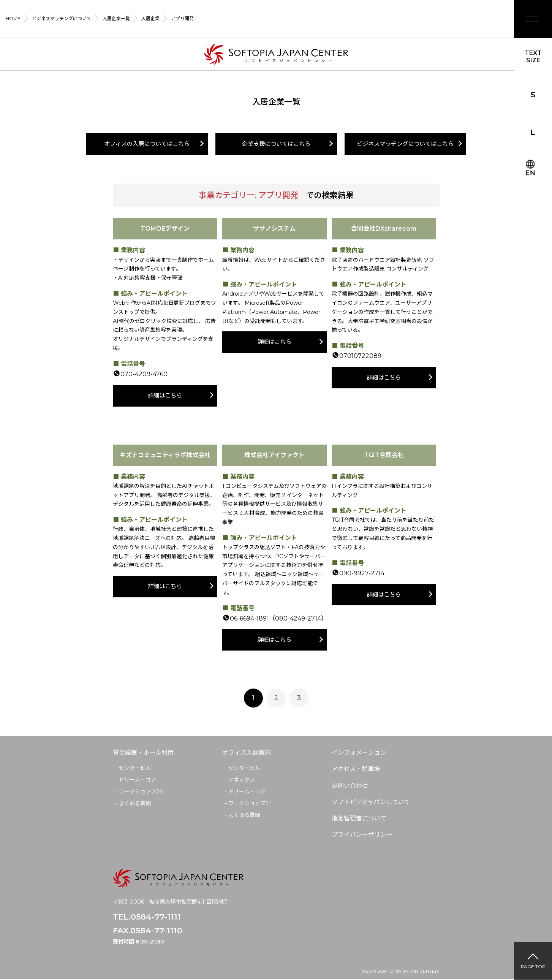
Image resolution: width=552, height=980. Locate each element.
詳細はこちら (165, 396)
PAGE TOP (533, 967)
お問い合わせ (350, 786)
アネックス (242, 781)
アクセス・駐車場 (356, 770)
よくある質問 (135, 804)
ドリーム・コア (138, 781)
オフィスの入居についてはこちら (147, 144)
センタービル (135, 769)
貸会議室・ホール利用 (143, 754)
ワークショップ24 (141, 793)
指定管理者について (359, 819)
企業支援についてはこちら (276, 144)
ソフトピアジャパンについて (371, 803)
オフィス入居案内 (247, 754)
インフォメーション (359, 754)
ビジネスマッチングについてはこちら (405, 144)
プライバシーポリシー (362, 836)
